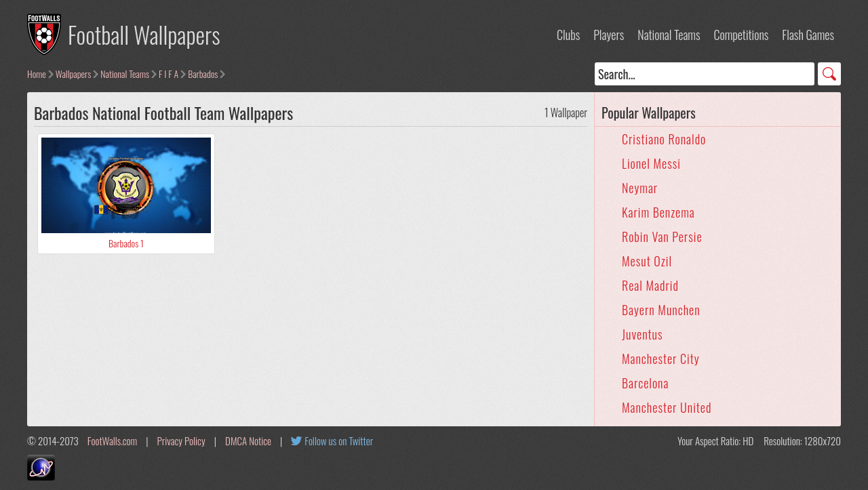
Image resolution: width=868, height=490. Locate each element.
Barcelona (645, 383)
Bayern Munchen (661, 310)
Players (609, 35)
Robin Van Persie (662, 237)
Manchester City (661, 359)
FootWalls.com (112, 441)
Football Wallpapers (144, 34)
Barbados (203, 74)
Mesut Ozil (647, 261)
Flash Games (808, 35)
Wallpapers (74, 74)
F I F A (169, 74)
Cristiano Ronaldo (664, 139)
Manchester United (667, 407)
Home (37, 74)
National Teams (669, 35)
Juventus (643, 334)
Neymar (640, 188)
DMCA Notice (248, 441)
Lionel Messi (651, 163)
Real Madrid (650, 285)
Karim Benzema (658, 212)
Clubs (568, 35)
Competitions (741, 35)
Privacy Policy (181, 441)
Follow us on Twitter (339, 441)
